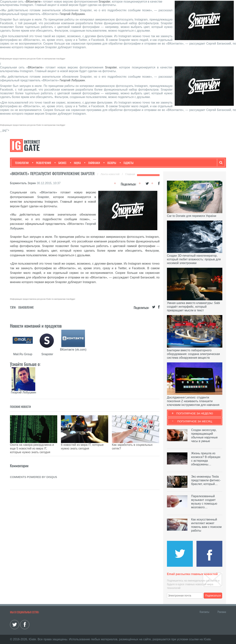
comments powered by (34, 468)
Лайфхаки (92, 163)
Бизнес (61, 163)
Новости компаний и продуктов (36, 326)
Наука (75, 163)
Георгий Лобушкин (72, 14)
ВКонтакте (33, 2)
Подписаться (213, 596)
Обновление (26, 307)
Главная (130, 174)
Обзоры (110, 163)
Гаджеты (127, 163)
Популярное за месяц (195, 421)
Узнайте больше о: (25, 364)
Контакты (204, 612)
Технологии (22, 163)
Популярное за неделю (195, 413)
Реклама (222, 612)
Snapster (104, 2)
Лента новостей (110, 174)
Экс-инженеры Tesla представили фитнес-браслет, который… (206, 480)
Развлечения (42, 163)
